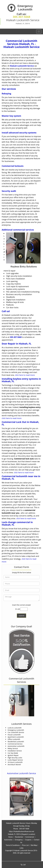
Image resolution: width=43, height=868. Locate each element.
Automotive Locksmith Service (22, 773)
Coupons (28, 840)
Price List (25, 845)
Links (21, 848)
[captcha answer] (24, 609)
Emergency (19, 840)
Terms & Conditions (13, 845)
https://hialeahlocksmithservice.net (21, 831)
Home (11, 837)
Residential (19, 837)
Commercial (30, 837)
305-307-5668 (21, 17)
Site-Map (34, 845)
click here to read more (25, 375)
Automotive (8, 840)
